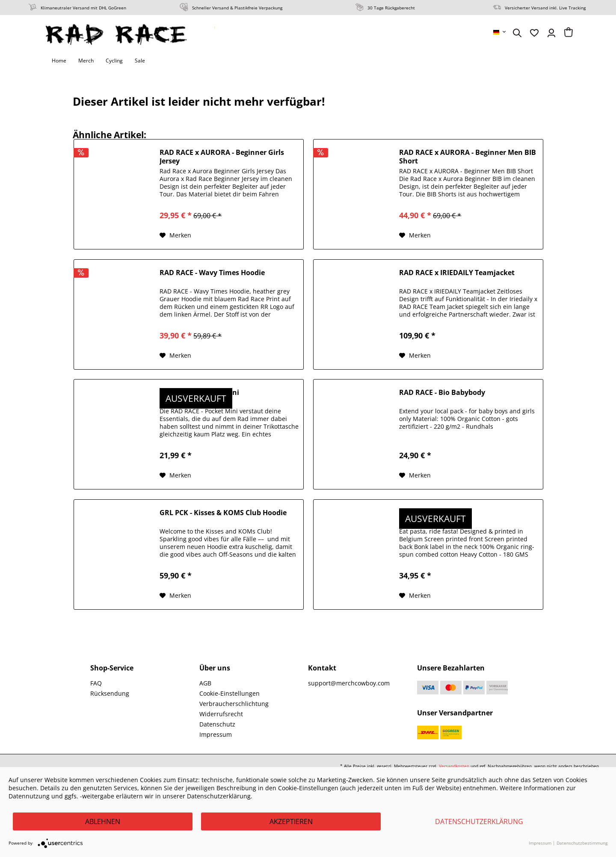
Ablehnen (103, 821)
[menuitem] (500, 32)
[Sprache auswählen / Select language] (500, 32)
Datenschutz (217, 724)
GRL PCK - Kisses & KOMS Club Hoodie (223, 513)
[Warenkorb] (569, 33)
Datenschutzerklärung (479, 821)
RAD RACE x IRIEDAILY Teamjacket (457, 273)
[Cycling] (114, 61)
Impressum (216, 734)
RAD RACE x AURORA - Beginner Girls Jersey (222, 157)
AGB (205, 683)
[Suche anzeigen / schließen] (517, 33)
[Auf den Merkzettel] (175, 235)
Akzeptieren (291, 821)
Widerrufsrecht (221, 714)
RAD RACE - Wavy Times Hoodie (212, 273)
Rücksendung (110, 693)
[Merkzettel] (534, 33)
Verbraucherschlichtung (234, 704)
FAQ (96, 683)
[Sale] (140, 61)
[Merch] (86, 61)
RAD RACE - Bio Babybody (442, 393)
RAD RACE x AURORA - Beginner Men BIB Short (468, 157)
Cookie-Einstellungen (230, 693)
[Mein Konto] (551, 33)
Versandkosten (454, 766)
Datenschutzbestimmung (582, 843)
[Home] (59, 61)
